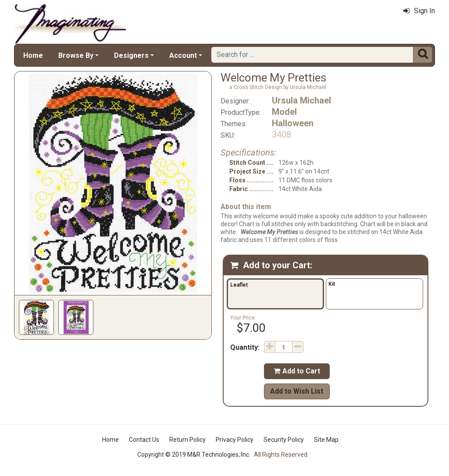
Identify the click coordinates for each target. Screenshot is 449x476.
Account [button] (183, 55)
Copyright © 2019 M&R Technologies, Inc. (194, 455)
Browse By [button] (76, 55)
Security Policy (284, 440)
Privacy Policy (235, 440)
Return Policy (187, 440)
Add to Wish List (297, 391)
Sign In (419, 11)
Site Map (326, 440)
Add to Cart (297, 371)
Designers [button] (131, 55)
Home (33, 55)
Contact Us (144, 440)
